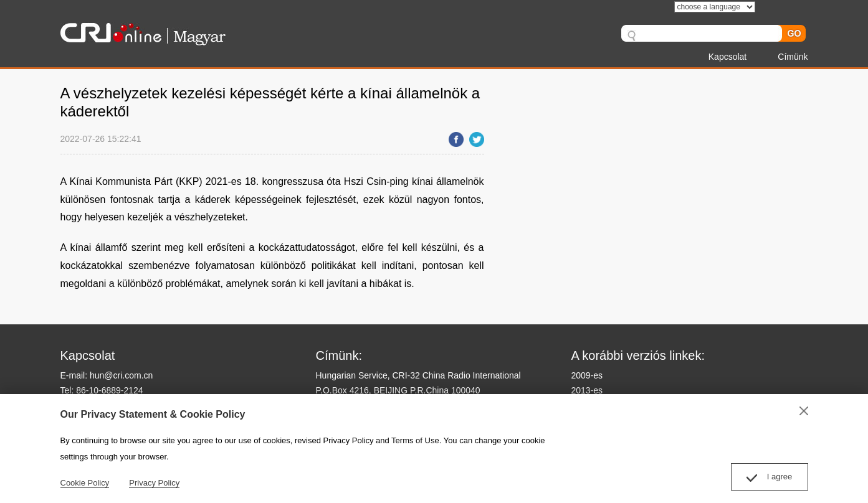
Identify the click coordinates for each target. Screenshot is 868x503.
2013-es (587, 390)
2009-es (587, 375)
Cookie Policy (85, 483)
